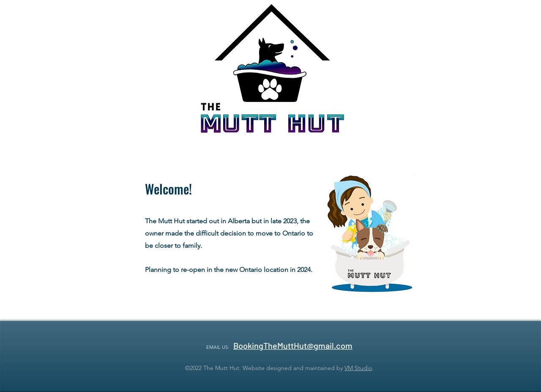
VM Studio (358, 368)
